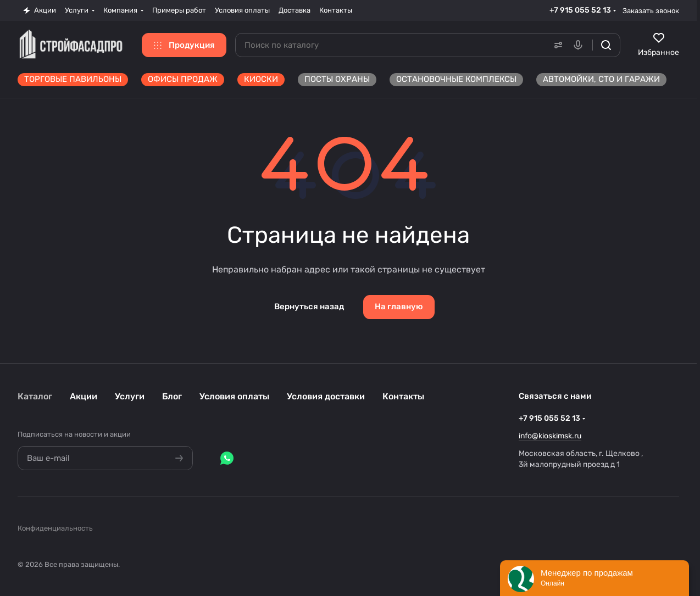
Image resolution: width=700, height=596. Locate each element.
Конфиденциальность (55, 528)
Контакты (403, 396)
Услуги (130, 396)
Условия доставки (326, 396)
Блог (172, 396)
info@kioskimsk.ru (550, 436)
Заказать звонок (651, 11)
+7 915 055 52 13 (580, 10)
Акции (84, 396)
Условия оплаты (234, 396)
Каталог (35, 396)
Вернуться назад (309, 307)
